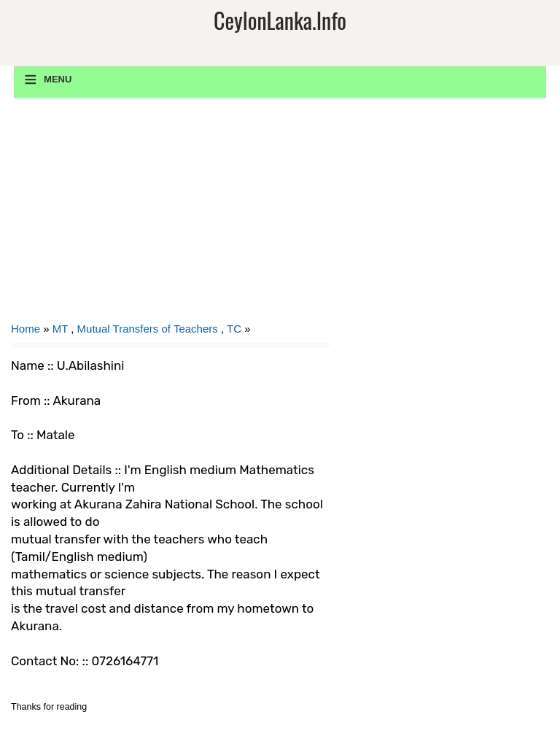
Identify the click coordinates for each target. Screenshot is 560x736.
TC (234, 329)
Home (26, 329)
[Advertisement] (171, 215)
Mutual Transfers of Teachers (148, 329)
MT (60, 329)
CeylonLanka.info (280, 20)
